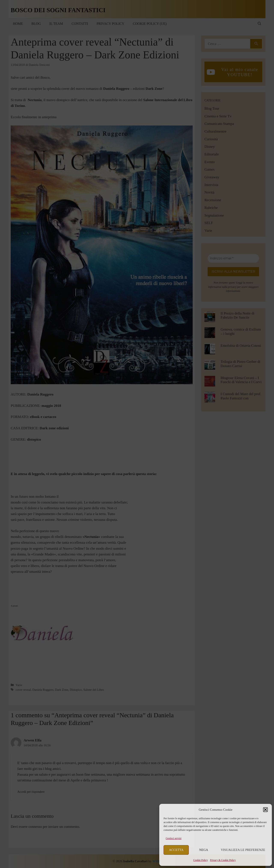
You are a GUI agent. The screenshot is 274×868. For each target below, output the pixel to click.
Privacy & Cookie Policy (223, 860)
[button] (265, 810)
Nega (204, 850)
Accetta (176, 850)
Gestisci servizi (174, 838)
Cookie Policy (201, 860)
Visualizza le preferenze (243, 850)
